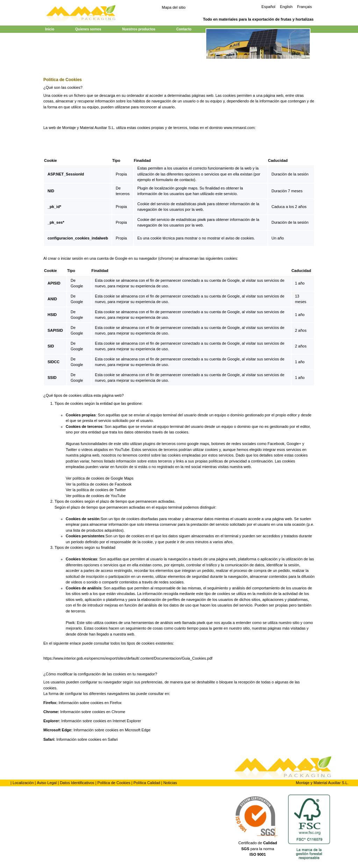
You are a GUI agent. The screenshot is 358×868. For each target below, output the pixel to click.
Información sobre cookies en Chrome (93, 712)
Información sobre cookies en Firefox (90, 703)
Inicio (50, 29)
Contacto (184, 29)
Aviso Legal (47, 783)
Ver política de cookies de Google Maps (100, 478)
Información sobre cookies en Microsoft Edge (112, 730)
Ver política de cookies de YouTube (96, 496)
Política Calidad (147, 783)
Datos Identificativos (77, 783)
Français (305, 7)
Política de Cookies (114, 783)
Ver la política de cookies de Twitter (96, 490)
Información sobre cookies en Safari (87, 739)
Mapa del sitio (174, 7)
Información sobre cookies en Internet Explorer (101, 721)
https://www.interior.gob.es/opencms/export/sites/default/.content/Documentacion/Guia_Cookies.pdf (128, 658)
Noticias (170, 783)
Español (268, 7)
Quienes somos (88, 29)
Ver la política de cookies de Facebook (99, 484)
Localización (23, 783)
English (286, 7)
